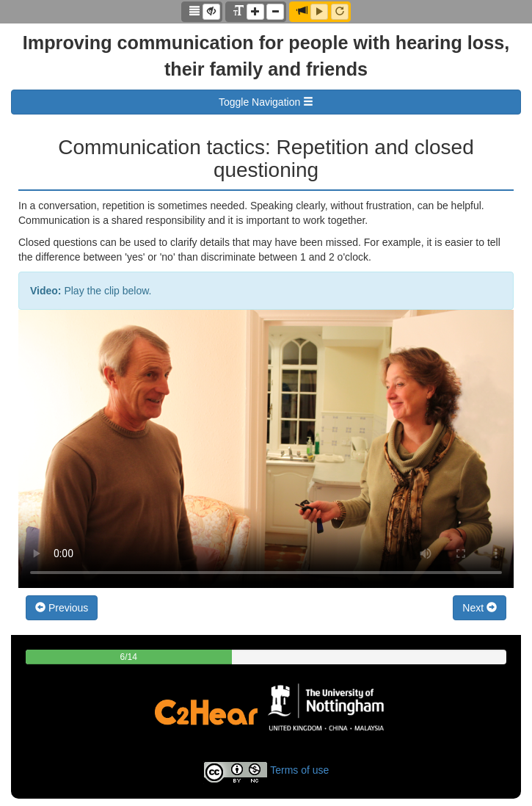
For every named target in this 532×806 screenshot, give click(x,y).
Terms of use (299, 770)
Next (480, 608)
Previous (62, 608)
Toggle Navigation (266, 102)
